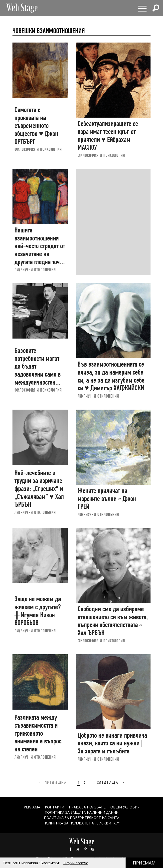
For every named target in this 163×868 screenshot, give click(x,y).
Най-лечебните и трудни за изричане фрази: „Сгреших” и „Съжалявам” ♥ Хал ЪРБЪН (39, 489)
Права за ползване (87, 807)
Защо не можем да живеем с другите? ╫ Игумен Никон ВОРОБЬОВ (38, 611)
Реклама (32, 807)
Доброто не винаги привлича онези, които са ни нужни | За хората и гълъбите (112, 743)
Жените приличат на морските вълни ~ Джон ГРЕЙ (107, 498)
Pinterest (85, 849)
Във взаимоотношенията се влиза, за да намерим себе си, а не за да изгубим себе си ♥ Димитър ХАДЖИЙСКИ (111, 376)
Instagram (93, 849)
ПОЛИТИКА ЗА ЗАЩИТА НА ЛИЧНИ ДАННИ (82, 812)
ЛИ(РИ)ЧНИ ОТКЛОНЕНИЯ (35, 270)
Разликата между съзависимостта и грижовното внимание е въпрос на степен (38, 733)
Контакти (55, 807)
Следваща (111, 783)
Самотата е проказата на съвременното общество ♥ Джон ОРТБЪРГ (36, 126)
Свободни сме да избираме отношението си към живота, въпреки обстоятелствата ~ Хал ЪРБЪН (113, 621)
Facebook (70, 849)
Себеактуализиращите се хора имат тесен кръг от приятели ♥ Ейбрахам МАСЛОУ (108, 135)
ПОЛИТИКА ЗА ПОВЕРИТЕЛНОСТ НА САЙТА (82, 818)
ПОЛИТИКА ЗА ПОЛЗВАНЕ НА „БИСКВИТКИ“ (81, 823)
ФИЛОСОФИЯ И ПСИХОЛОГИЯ (38, 149)
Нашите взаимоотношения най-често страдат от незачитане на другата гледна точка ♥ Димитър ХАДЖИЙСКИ (40, 254)
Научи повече (76, 863)
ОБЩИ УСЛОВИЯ (125, 807)
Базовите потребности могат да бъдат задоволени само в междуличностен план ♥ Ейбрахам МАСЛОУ (38, 374)
